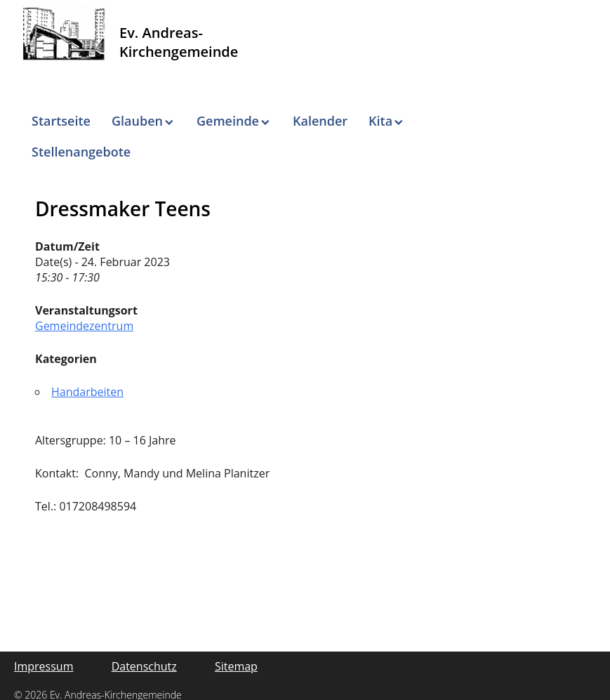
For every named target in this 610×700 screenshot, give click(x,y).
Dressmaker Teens (123, 209)
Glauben (137, 121)
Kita (380, 121)
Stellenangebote (81, 152)
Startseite (61, 121)
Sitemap (236, 666)
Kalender (320, 121)
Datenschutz (144, 666)
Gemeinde (228, 121)
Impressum (44, 666)
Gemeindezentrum (84, 326)
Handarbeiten (87, 392)
